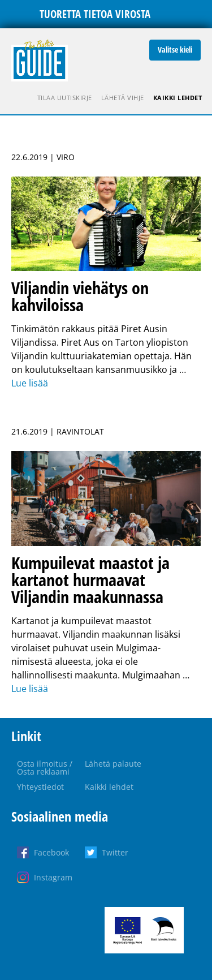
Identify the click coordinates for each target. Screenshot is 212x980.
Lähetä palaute (113, 764)
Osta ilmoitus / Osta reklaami (45, 768)
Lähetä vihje (123, 98)
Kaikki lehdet (178, 98)
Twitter (115, 852)
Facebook (51, 852)
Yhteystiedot (40, 787)
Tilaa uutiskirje (65, 98)
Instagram (53, 877)
